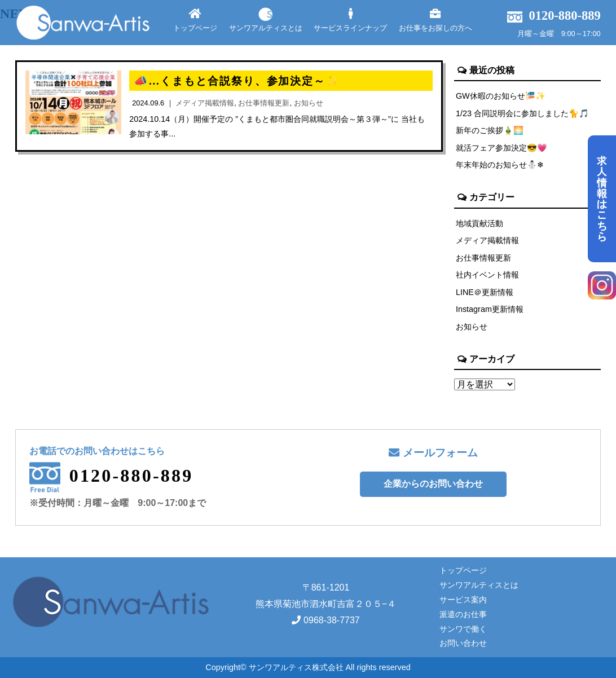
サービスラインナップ (350, 20)
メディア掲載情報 (487, 240)
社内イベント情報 (487, 275)
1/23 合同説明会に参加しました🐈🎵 (522, 113)
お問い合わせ (463, 643)
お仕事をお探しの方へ (435, 20)
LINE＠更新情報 (485, 292)
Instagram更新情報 (490, 309)
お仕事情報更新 (483, 258)
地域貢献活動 (479, 223)
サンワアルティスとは (266, 20)
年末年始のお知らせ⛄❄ (500, 165)
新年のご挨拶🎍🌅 (490, 130)
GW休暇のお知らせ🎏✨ (501, 96)
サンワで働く (463, 629)
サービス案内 (463, 600)
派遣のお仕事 (463, 614)
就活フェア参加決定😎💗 (501, 148)
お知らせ (472, 327)
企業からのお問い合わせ (433, 484)
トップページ (195, 20)
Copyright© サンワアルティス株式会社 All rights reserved (308, 667)
